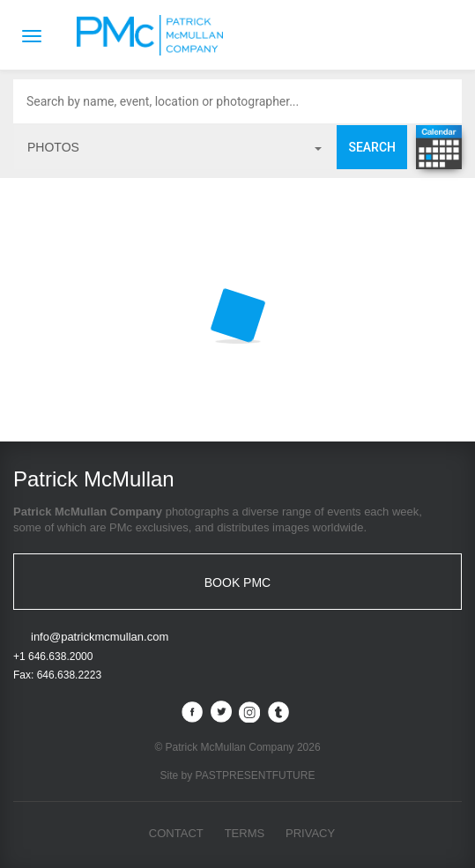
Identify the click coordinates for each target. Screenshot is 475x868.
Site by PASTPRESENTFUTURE (238, 775)
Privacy (310, 833)
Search (372, 147)
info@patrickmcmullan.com (100, 637)
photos (174, 147)
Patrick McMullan (155, 35)
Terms (245, 833)
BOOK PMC (237, 582)
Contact (176, 833)
